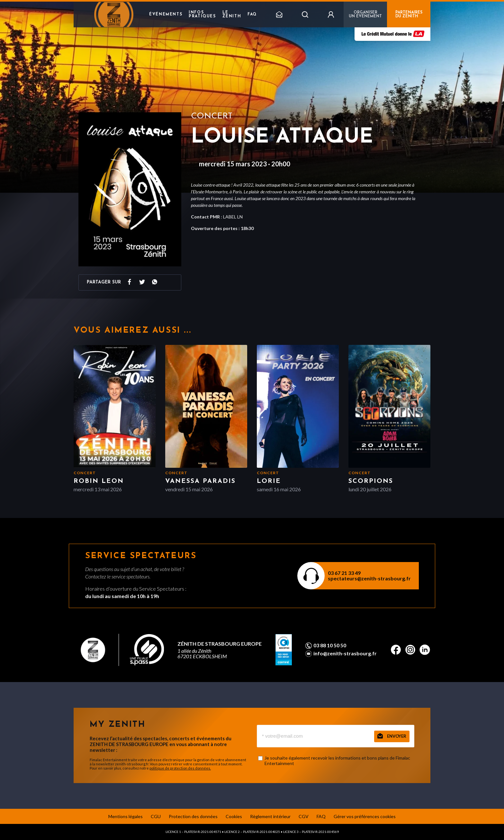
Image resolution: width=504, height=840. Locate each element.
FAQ (252, 14)
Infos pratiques (202, 14)
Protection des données (193, 816)
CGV (304, 816)
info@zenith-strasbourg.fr (345, 653)
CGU (156, 816)
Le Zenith (232, 14)
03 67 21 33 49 (344, 573)
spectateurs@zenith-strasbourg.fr (369, 578)
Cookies (234, 816)
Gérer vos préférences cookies (365, 816)
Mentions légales (126, 816)
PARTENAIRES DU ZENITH (409, 14)
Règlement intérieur (270, 816)
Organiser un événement (365, 14)
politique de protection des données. (180, 768)
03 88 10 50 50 (330, 645)
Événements (166, 14)
